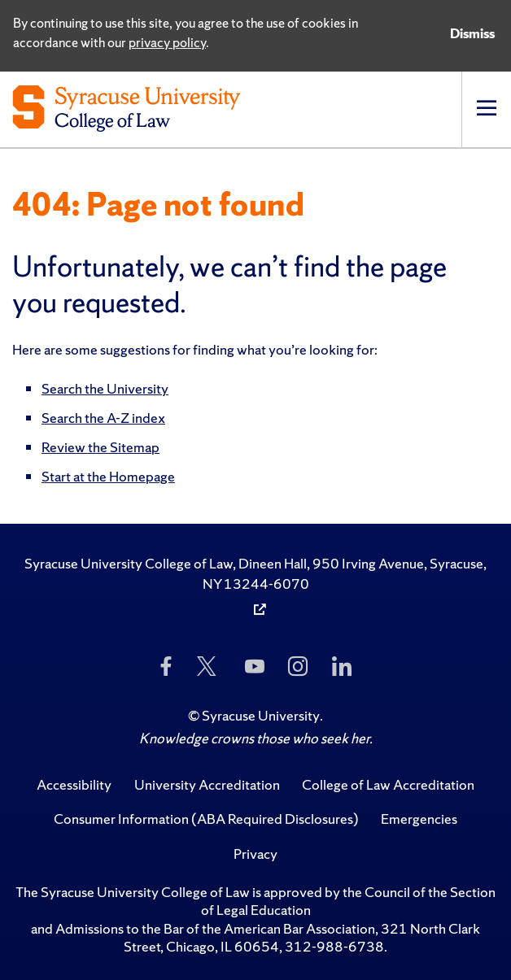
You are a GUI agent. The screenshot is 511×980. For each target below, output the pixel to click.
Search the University (105, 388)
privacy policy (167, 42)
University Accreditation (207, 784)
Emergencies (419, 819)
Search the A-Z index (103, 418)
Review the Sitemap (100, 447)
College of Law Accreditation (388, 784)
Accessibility (74, 784)
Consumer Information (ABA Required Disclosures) (206, 819)
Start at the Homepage (108, 476)
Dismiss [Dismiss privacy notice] (472, 33)
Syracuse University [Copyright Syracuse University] (261, 715)
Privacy (255, 854)
